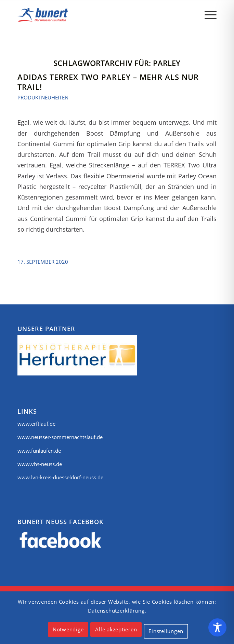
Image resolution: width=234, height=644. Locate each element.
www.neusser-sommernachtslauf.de (60, 437)
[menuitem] (207, 14)
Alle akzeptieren (116, 629)
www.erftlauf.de (36, 424)
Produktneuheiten (43, 97)
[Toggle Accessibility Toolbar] (217, 627)
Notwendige (68, 629)
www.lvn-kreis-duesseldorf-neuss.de (60, 477)
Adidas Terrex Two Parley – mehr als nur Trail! (108, 82)
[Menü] (207, 14)
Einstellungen (166, 631)
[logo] (97, 14)
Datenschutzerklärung (116, 611)
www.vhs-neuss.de (40, 464)
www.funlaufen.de (39, 451)
